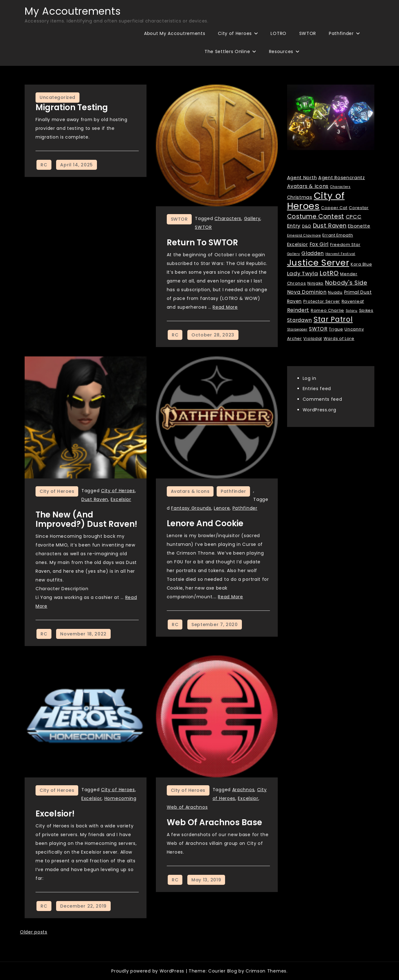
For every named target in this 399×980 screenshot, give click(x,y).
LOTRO (279, 33)
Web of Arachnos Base (214, 822)
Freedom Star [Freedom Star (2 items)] (345, 245)
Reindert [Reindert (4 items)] (298, 310)
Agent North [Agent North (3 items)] (302, 178)
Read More (225, 307)
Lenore (222, 508)
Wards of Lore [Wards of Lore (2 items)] (339, 338)
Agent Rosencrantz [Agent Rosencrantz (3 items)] (342, 178)
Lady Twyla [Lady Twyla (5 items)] (303, 273)
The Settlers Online (227, 51)
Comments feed (322, 399)
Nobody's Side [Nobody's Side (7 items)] (346, 283)
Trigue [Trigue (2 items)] (336, 329)
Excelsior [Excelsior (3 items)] (298, 244)
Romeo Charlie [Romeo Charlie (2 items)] (327, 310)
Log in (310, 378)
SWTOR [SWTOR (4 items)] (318, 329)
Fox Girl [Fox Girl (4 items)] (319, 244)
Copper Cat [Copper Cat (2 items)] (334, 208)
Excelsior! (55, 814)
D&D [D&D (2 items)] (307, 226)
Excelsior (121, 499)
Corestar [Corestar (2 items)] (359, 208)
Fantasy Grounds (191, 508)
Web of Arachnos (187, 807)
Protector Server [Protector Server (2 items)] (322, 301)
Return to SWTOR (202, 243)
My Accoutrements (73, 11)
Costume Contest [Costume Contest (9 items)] (316, 216)
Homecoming (120, 798)
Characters (228, 218)
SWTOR (308, 33)
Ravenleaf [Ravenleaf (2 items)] (353, 301)
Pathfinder (341, 33)
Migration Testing (72, 107)
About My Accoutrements (175, 33)
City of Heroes (235, 33)
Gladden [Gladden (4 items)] (313, 253)
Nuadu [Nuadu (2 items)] (335, 292)
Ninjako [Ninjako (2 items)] (315, 283)
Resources (281, 51)
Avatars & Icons (190, 491)
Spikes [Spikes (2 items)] (366, 310)
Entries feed (317, 389)
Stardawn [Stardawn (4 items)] (300, 320)
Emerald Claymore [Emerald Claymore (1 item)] (304, 235)
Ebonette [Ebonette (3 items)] (359, 226)
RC (44, 165)
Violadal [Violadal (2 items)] (313, 338)
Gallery (252, 218)
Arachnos (243, 790)
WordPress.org (320, 410)
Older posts (34, 932)
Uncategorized (58, 97)
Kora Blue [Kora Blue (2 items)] (361, 264)
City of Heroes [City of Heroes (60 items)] (316, 201)
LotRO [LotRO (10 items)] (329, 273)
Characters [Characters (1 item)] (340, 187)
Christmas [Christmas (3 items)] (300, 197)
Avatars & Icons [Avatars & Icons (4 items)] (308, 186)
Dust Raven (95, 499)
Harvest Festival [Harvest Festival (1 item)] (340, 254)
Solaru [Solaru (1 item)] (352, 311)
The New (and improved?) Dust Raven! (86, 519)
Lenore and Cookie (205, 523)
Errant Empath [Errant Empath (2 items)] (338, 235)
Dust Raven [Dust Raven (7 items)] (330, 225)
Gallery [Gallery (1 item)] (294, 254)
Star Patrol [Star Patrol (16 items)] (333, 319)
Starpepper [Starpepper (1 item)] (297, 329)
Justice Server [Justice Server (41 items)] (318, 263)
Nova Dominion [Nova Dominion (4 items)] (307, 292)
